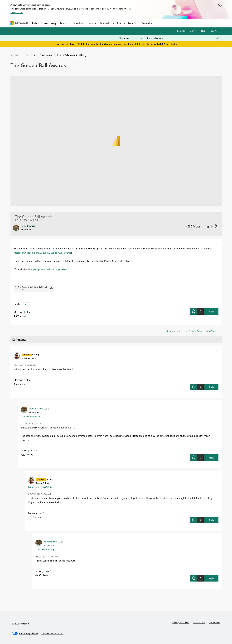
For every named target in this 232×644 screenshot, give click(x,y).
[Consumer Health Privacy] (52, 633)
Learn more (17, 12)
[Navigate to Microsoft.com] (19, 23)
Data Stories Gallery (72, 55)
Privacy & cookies (181, 622)
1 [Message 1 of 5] (24, 312)
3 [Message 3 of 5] (32, 450)
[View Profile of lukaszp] (36, 354)
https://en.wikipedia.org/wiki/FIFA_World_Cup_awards (42, 253)
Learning (132, 23)
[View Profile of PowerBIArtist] (36, 408)
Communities (105, 23)
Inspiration (78, 23)
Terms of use (199, 622)
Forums (64, 23)
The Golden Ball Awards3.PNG (32, 287)
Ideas (91, 23)
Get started (172, 44)
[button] (216, 244)
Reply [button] (211, 311)
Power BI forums (23, 55)
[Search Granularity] (131, 38)
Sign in (193, 31)
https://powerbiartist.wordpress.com (50, 269)
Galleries (46, 55)
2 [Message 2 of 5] (24, 380)
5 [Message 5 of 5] (46, 571)
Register (181, 31)
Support (146, 23)
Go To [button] (214, 31)
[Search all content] (183, 38)
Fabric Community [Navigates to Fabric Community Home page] (44, 23)
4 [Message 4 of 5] (39, 513)
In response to (30, 416)
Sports (26, 304)
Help (203, 31)
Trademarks (214, 622)
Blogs (120, 23)
